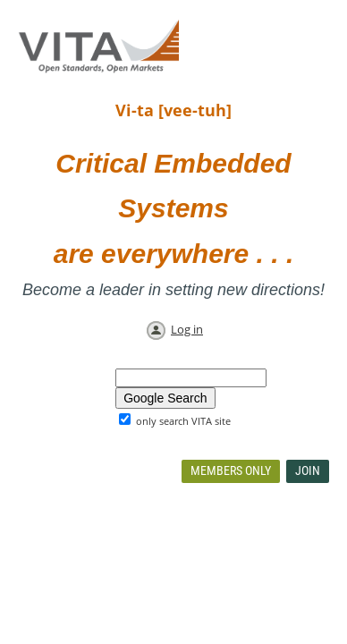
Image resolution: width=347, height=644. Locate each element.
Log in (187, 329)
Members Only (231, 470)
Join (308, 470)
